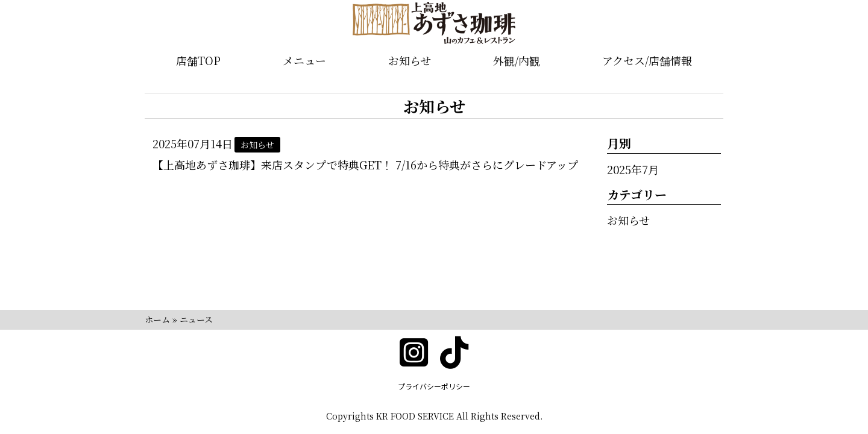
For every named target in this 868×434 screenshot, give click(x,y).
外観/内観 (517, 60)
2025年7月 (633, 169)
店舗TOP (198, 60)
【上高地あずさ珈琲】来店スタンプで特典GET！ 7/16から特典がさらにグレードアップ (365, 165)
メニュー (304, 60)
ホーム (157, 319)
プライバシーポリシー (434, 386)
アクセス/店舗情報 (647, 60)
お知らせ (410, 60)
